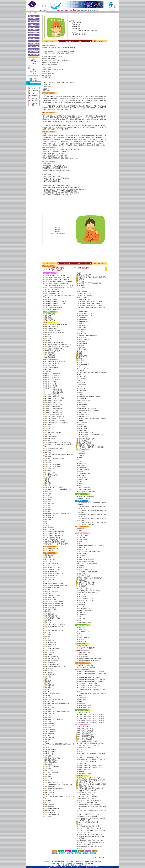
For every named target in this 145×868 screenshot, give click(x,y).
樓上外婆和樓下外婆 (83, 631)
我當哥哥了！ (49, 695)
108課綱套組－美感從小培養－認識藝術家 (57, 279)
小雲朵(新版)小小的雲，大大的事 (54, 602)
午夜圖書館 (48, 709)
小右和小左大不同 (82, 437)
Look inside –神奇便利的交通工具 (55, 398)
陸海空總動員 (49, 518)
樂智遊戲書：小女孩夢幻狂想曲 (54, 343)
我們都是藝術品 (82, 763)
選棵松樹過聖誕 (49, 792)
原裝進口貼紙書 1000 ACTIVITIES (55, 333)
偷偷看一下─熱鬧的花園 (52, 378)
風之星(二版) (81, 537)
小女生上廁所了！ (50, 469)
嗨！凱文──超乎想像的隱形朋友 (54, 788)
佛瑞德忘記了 (49, 774)
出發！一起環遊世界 (83, 654)
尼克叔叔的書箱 (82, 580)
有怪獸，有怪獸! (82, 646)
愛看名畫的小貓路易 (83, 415)
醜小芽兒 (80, 394)
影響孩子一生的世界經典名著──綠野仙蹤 (89, 678)
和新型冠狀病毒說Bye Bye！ (85, 313)
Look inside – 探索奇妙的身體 (53, 404)
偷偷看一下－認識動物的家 (53, 374)
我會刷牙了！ (49, 477)
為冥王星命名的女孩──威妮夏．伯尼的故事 (90, 834)
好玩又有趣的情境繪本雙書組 (53, 307)
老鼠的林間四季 (82, 586)
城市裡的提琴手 (49, 790)
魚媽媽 (79, 273)
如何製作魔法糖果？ (83, 463)
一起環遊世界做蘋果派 (84, 488)
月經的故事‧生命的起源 (84, 576)
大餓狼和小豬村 (49, 754)
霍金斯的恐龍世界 (50, 577)
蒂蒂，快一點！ (82, 332)
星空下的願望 (81, 287)
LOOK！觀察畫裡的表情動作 (85, 731)
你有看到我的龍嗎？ (51, 663)
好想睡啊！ (48, 495)
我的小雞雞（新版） (51, 559)
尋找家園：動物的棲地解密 (85, 610)
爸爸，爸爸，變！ (50, 713)
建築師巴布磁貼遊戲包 (51, 329)
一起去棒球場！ (82, 348)
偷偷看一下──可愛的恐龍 (52, 380)
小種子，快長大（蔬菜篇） (53, 465)
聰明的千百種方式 (82, 368)
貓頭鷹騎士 (80, 392)
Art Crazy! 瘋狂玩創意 (83, 727)
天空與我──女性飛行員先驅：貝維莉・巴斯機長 (91, 830)
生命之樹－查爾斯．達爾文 (85, 782)
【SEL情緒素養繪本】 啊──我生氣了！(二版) (58, 443)
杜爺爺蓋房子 (81, 639)
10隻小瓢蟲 (48, 372)
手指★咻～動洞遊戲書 (51, 657)
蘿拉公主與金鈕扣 (82, 656)
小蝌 (79, 289)
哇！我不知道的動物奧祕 (52, 648)
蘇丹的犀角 (80, 568)
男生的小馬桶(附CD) (51, 437)
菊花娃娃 (48, 590)
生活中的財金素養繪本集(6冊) (86, 524)
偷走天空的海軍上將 (83, 449)
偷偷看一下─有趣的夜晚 (52, 376)
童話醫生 (80, 482)
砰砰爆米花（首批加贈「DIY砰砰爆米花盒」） (58, 513)
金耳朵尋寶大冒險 (82, 697)
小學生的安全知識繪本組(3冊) (54, 309)
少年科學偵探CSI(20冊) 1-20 (53, 305)
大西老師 (80, 358)
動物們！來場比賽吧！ (84, 400)
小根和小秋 (48, 557)
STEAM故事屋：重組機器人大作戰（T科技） (90, 305)
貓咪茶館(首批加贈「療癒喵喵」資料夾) (89, 396)
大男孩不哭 (80, 323)
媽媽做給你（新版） (51, 608)
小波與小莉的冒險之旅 (51, 548)
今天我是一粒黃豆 (50, 503)
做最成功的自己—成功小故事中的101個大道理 (90, 722)
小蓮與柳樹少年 (82, 384)
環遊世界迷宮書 (49, 353)
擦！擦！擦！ (49, 424)
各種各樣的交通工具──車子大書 (87, 409)
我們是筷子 (80, 352)
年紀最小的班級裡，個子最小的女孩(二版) (57, 711)
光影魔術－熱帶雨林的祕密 (53, 659)
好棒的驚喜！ (49, 493)
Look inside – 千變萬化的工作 (53, 390)
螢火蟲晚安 (48, 687)
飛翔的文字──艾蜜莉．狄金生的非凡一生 (89, 828)
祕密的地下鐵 (81, 848)
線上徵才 (34, 88)
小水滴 (47, 526)
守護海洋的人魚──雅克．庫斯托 (87, 798)
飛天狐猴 (48, 736)
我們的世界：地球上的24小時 (86, 570)
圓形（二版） (81, 285)
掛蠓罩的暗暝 (81, 604)
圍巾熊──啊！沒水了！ (52, 671)
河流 (79, 543)
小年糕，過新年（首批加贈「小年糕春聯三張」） (91, 447)
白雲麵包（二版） (50, 565)
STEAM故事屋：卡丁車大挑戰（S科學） (89, 303)
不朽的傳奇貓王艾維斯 (84, 832)
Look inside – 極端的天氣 (52, 394)
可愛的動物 (48, 337)
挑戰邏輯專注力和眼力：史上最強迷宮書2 (57, 347)
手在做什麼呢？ (49, 528)
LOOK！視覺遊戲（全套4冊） (53, 538)
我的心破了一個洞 (82, 535)
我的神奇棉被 (81, 378)
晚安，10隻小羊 (50, 530)
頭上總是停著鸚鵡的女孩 (52, 766)
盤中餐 (79, 621)
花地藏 (79, 617)
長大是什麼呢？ (49, 497)
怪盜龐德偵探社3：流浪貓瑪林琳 (87, 688)
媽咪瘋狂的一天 (49, 689)
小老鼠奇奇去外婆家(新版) (53, 588)
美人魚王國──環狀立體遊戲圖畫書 (55, 362)
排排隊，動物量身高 (51, 730)
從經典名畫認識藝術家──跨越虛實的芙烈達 (90, 767)
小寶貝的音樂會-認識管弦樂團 (54, 414)
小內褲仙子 (48, 748)
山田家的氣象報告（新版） (53, 567)
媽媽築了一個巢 (49, 807)
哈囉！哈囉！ (49, 677)
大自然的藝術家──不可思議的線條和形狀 (89, 283)
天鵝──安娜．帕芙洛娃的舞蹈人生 (87, 796)
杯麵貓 (79, 486)
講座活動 (34, 96)
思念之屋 (48, 802)
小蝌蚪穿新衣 (49, 669)
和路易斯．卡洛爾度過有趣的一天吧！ (88, 814)
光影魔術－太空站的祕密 (52, 661)
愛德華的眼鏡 (81, 326)
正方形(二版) (49, 778)
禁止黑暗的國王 (82, 317)
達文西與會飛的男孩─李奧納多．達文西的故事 (91, 743)
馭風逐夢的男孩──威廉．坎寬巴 (87, 792)
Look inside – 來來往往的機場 (53, 400)
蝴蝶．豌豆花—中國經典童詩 (85, 496)
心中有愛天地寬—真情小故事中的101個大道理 (90, 718)
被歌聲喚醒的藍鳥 (82, 344)
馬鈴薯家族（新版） (51, 598)
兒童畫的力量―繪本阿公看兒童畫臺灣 (88, 745)
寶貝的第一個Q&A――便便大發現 (54, 416)
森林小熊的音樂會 (82, 319)
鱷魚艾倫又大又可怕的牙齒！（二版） (56, 667)
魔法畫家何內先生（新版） (85, 747)
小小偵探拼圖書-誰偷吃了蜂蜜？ (54, 449)
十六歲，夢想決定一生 (84, 712)
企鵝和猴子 (80, 633)
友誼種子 (48, 636)
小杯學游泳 (80, 370)
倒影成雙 (80, 751)
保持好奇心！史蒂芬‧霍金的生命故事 (88, 822)
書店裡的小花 (81, 382)
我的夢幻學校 (81, 388)
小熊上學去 (48, 768)
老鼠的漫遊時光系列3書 (84, 623)
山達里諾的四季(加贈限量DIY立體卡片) (88, 661)
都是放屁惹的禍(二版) (51, 575)
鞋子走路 (48, 431)
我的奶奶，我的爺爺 (83, 431)
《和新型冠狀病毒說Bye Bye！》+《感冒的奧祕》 (59, 281)
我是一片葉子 (49, 461)
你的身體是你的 (82, 398)
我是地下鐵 (80, 606)
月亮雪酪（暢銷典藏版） (52, 772)
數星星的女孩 (81, 547)
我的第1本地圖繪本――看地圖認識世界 (56, 585)
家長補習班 (48, 718)
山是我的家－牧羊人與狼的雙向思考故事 (89, 552)
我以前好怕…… (49, 770)
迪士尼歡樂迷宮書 (50, 357)
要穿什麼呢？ (49, 483)
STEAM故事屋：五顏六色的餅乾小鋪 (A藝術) (90, 301)
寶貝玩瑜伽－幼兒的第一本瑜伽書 (55, 459)
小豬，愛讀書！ (49, 594)
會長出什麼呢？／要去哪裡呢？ (86, 492)
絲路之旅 (80, 531)
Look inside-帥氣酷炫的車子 (53, 406)
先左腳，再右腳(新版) (51, 571)
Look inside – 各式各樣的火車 (53, 410)
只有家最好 (48, 817)
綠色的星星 (80, 360)
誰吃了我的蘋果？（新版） (53, 618)
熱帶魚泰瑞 (48, 776)
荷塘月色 (48, 691)
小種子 (47, 524)
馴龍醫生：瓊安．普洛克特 (85, 844)
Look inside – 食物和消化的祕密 (54, 392)
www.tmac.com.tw (41, 10)
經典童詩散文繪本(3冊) (84, 498)
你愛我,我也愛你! (50, 439)
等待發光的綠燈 (82, 453)
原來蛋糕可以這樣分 (83, 469)
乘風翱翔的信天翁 (82, 342)
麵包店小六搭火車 (82, 297)
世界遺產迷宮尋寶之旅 (51, 760)
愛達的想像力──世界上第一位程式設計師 (89, 800)
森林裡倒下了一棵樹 (83, 588)
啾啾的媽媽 (80, 465)
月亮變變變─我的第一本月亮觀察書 (55, 624)
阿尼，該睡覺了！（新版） (53, 596)
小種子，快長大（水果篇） (53, 467)
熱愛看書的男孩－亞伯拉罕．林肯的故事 (89, 778)
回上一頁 (97, 857)
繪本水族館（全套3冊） (52, 299)
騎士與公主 (48, 638)
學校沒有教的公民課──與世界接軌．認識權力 (90, 545)
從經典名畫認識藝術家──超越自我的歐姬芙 (90, 765)
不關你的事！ (49, 370)
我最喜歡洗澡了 (49, 555)
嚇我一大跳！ (49, 491)
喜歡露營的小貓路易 (83, 417)
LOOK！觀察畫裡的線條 (84, 733)
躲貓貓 (47, 780)
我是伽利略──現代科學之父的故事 (87, 816)
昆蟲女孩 (80, 824)
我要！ (47, 522)
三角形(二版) (49, 764)
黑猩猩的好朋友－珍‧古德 (84, 786)
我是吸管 (80, 354)
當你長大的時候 (82, 556)
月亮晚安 (48, 429)
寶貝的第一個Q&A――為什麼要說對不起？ (57, 422)
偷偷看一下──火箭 (50, 384)
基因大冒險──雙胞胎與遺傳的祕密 (87, 336)
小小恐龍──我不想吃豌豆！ (85, 295)
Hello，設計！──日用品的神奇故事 (87, 564)
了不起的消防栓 (82, 451)
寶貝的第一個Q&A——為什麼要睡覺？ (56, 420)
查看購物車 (95, 10)
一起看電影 (48, 800)
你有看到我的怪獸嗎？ (51, 665)
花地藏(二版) (81, 619)
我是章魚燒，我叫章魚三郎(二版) (54, 782)
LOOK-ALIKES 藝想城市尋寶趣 (86, 737)
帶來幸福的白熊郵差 (51, 762)
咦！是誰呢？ (49, 634)
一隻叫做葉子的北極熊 (84, 299)
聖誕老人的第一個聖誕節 (84, 443)
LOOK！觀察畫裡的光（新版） (86, 735)
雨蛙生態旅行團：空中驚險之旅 (54, 604)
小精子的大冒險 (49, 561)
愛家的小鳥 (80, 281)
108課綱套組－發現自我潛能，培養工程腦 (57, 277)
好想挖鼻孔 (80, 471)
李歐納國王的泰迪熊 (83, 340)
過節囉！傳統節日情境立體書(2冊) (55, 542)
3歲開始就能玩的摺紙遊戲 (52, 351)
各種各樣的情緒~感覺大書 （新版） (55, 630)
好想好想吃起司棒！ (83, 356)
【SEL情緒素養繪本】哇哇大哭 (54, 536)
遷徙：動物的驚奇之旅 (84, 608)
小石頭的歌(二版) (82, 549)
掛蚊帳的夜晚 (81, 602)
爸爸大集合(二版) (50, 655)
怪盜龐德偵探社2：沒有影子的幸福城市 (89, 686)
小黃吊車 (48, 511)
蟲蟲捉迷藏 (48, 681)
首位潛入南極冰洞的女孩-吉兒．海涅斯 (88, 826)
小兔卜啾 (48, 628)
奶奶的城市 (48, 715)
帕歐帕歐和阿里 (82, 700)
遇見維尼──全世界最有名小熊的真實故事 (57, 703)
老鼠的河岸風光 (82, 594)
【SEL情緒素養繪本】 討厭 (85, 433)
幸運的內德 (48, 622)
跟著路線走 (48, 683)
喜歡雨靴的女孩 (49, 734)
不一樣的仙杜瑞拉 (50, 811)
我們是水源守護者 (82, 574)
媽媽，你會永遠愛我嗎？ (52, 693)
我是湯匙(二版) (49, 726)
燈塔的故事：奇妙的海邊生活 (86, 584)
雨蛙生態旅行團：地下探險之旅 (54, 699)
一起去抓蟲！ (49, 646)
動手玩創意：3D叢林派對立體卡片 (55, 349)
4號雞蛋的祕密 (81, 475)
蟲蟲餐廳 (80, 457)
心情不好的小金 (82, 330)
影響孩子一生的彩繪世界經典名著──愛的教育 (90, 682)
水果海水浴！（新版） (51, 610)
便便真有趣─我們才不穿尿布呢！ (54, 487)
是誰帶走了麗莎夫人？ (84, 769)
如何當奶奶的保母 (50, 786)
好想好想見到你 (82, 334)
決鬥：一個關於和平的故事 (85, 598)
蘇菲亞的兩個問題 (82, 291)
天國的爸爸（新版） (51, 579)
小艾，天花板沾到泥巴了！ (53, 815)
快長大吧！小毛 (82, 641)
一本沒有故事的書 (82, 311)
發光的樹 (80, 558)
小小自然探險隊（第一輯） (85, 706)
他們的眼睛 (80, 566)
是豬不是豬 (80, 279)
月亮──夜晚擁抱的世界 (84, 321)
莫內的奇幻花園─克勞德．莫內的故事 (88, 741)
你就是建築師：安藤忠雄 (84, 773)
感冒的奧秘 (48, 316)
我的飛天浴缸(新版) (51, 644)
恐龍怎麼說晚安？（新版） (53, 569)
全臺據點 (78, 10)
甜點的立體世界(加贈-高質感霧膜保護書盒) (90, 659)
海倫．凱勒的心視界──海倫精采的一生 (88, 790)
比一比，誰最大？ (50, 650)
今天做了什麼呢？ (82, 477)
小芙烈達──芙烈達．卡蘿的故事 (87, 761)
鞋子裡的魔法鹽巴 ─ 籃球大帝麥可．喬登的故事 (91, 780)
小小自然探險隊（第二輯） (85, 708)
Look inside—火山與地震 (52, 396)
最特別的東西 (81, 627)
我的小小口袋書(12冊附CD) (53, 433)
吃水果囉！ (48, 507)
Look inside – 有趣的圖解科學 (53, 408)
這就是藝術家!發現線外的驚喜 (86, 445)
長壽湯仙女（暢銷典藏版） (53, 758)
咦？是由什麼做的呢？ (51, 475)
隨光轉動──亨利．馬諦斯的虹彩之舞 (88, 757)
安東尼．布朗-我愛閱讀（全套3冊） (55, 540)
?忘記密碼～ (34, 72)
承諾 (46, 679)
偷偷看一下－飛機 (50, 388)
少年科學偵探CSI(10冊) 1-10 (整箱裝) (56, 301)
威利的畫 (80, 635)
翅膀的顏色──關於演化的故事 (86, 600)
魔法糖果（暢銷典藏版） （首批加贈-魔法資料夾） (92, 277)
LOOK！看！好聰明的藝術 (85, 739)
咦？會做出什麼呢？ (51, 473)
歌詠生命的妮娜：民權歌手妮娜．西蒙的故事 (90, 840)
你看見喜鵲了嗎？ (82, 771)
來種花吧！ (48, 485)
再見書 (47, 481)
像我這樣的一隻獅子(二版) (85, 315)
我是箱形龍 (48, 728)
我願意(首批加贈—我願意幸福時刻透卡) (89, 592)
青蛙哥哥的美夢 (82, 467)
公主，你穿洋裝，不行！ (84, 376)
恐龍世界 (48, 341)
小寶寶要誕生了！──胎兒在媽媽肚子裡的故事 (58, 489)
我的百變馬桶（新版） (51, 642)
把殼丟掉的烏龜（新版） (52, 592)
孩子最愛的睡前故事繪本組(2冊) (54, 291)
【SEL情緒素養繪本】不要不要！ (54, 534)
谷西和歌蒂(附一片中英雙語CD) (86, 648)
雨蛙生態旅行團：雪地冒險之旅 (54, 606)
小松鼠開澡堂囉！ (50, 516)
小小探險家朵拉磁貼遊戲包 (53, 331)
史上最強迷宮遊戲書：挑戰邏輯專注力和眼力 (58, 345)
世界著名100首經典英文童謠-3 (86, 667)
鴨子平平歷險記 (49, 673)
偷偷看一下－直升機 (51, 382)
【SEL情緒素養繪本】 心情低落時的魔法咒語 (90, 435)
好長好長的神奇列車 (51, 366)
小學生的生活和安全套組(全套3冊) (55, 275)
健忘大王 (80, 702)
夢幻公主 (48, 335)
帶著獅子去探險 (82, 413)
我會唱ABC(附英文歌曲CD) (85, 665)
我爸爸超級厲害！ (50, 614)
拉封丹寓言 (48, 620)
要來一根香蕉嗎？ (82, 350)
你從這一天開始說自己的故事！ (86, 562)
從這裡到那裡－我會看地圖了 (86, 439)
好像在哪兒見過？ (82, 338)
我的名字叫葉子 (49, 675)
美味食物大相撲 (82, 403)
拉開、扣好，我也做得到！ (53, 364)
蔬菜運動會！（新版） (51, 600)
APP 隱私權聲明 (97, 861)
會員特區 (62, 10)
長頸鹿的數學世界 (82, 423)
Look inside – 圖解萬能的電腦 (53, 412)
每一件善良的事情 (82, 539)
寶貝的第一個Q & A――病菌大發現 (55, 418)
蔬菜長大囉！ (49, 509)
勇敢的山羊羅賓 (82, 554)
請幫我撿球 (80, 425)
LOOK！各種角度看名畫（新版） (87, 729)
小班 (79, 380)
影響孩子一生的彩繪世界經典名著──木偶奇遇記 (91, 680)
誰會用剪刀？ (49, 501)
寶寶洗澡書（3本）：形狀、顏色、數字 (56, 544)
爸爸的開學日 (81, 346)
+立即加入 (34, 74)
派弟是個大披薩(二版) (84, 637)
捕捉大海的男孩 (82, 614)
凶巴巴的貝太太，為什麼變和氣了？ (55, 720)
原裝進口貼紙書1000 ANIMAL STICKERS (57, 325)
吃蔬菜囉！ (48, 505)
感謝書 (47, 479)
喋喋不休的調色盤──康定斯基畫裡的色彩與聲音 (91, 759)
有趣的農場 (48, 339)
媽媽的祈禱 (48, 740)
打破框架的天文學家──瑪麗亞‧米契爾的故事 (90, 846)
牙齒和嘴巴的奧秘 (50, 314)
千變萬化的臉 (49, 318)
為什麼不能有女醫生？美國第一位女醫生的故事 (91, 788)
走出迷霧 (80, 541)
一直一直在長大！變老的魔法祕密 (87, 572)
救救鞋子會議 (81, 704)
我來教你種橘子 (49, 435)
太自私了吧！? (49, 453)
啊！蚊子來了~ (82, 459)
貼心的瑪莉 (48, 722)
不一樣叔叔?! (49, 705)
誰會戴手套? (49, 499)
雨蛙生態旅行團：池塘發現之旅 (54, 573)
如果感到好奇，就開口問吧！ (86, 560)
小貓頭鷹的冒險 (49, 640)
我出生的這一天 (82, 328)
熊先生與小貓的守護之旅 (84, 490)
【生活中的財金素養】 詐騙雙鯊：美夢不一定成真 (92, 522)
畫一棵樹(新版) (49, 701)
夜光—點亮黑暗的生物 (84, 441)
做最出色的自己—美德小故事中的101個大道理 (90, 720)
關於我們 (70, 10)
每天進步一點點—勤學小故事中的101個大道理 (90, 716)
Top (103, 857)
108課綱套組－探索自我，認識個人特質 (56, 284)
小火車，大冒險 (49, 795)
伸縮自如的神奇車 (82, 405)
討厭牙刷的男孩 (49, 738)
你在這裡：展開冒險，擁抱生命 (86, 582)
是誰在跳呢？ (49, 471)
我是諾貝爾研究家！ (51, 813)
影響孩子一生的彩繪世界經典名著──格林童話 (90, 672)
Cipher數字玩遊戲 (50, 355)
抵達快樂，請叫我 (82, 612)
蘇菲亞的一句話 (49, 707)
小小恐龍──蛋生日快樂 (84, 293)
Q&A (33, 93)
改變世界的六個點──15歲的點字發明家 (89, 804)
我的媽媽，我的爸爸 (83, 427)
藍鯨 (46, 742)
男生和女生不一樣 (50, 320)
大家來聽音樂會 (82, 629)
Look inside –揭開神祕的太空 (53, 402)
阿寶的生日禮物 (49, 685)
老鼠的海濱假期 (82, 596)
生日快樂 (80, 484)
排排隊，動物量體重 (51, 732)
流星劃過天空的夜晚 (51, 750)
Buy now (101, 41)
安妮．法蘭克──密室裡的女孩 (86, 794)
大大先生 (80, 366)
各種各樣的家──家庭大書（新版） (55, 583)
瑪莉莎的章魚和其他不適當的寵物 (55, 626)
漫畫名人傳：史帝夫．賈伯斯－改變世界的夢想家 (91, 784)
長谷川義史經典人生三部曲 (53, 293)
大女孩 (79, 461)
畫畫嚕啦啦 (48, 612)
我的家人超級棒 (82, 390)
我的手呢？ (48, 427)
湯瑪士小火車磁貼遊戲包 (52, 327)
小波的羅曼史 (49, 551)
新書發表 (34, 98)
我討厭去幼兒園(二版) (51, 616)
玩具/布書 (86, 10)
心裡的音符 (48, 697)
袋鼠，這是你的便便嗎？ (52, 368)
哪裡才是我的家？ (50, 804)
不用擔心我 (80, 455)
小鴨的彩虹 (48, 463)
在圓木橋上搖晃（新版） (52, 563)
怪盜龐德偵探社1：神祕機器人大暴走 (88, 684)
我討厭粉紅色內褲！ (83, 480)
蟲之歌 (47, 581)
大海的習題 (80, 529)
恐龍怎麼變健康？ (50, 724)
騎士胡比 (48, 632)
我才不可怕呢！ (82, 407)
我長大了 (48, 441)
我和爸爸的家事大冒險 (84, 473)
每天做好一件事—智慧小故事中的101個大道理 (90, 714)
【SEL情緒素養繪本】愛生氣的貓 (54, 532)
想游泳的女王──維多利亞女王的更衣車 (88, 802)
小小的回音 (80, 386)
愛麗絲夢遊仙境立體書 (84, 652)
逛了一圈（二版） (82, 749)
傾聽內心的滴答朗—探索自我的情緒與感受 (89, 590)
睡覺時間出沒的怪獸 (83, 364)
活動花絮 (34, 101)
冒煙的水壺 (48, 756)
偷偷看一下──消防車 (51, 386)
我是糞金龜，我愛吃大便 (84, 275)
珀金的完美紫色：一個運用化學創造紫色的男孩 (91, 842)
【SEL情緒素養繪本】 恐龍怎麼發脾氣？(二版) (58, 784)
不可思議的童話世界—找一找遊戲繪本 (88, 411)
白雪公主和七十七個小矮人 (53, 809)
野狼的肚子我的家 (50, 752)
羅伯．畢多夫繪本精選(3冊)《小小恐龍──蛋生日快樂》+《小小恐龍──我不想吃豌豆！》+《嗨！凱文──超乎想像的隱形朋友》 (60, 287)
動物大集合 (48, 520)
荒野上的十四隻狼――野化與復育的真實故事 (90, 578)
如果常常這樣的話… (51, 653)
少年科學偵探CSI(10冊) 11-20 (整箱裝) (56, 303)
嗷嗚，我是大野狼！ (83, 429)
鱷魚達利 (80, 362)
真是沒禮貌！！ (49, 451)
